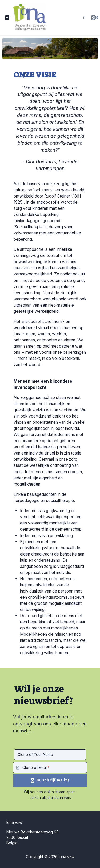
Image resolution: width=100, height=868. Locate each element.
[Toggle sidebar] (7, 18)
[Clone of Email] (55, 768)
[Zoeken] (85, 18)
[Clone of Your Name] (50, 755)
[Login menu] (95, 18)
